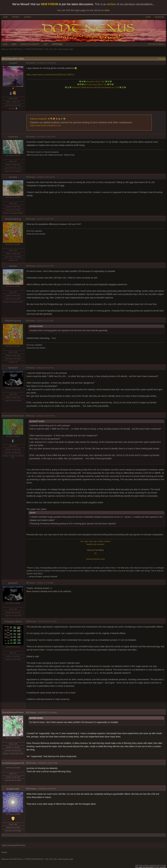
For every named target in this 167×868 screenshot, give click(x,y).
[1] (96, 553)
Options (162, 59)
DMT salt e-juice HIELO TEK (95, 84)
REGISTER (159, 17)
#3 (27, 177)
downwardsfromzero (13, 416)
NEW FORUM (50, 4)
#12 (28, 763)
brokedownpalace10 (13, 763)
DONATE (28, 17)
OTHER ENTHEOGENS (34, 49)
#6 (27, 321)
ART (46, 44)
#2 (27, 137)
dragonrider (13, 789)
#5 (27, 266)
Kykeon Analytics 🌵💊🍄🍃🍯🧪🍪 (48, 119)
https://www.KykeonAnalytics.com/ (46, 125)
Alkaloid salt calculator (95, 544)
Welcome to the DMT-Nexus (12, 49)
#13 (28, 789)
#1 (27, 63)
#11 (28, 712)
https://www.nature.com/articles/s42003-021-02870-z (51, 75)
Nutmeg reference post (95, 559)
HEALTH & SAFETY (30, 44)
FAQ (5, 44)
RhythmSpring (13, 219)
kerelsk (13, 177)
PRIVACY (16, 17)
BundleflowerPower (13, 712)
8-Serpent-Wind (13, 622)
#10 (28, 621)
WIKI (14, 44)
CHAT (5, 17)
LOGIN (148, 17)
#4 (27, 219)
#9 (27, 583)
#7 (27, 368)
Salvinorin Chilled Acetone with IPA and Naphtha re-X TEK (95, 87)
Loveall (13, 63)
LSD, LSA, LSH (51, 49)
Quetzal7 (13, 368)
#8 (27, 416)
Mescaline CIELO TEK (95, 82)
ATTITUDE (57, 44)
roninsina (13, 137)
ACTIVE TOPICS (156, 44)
